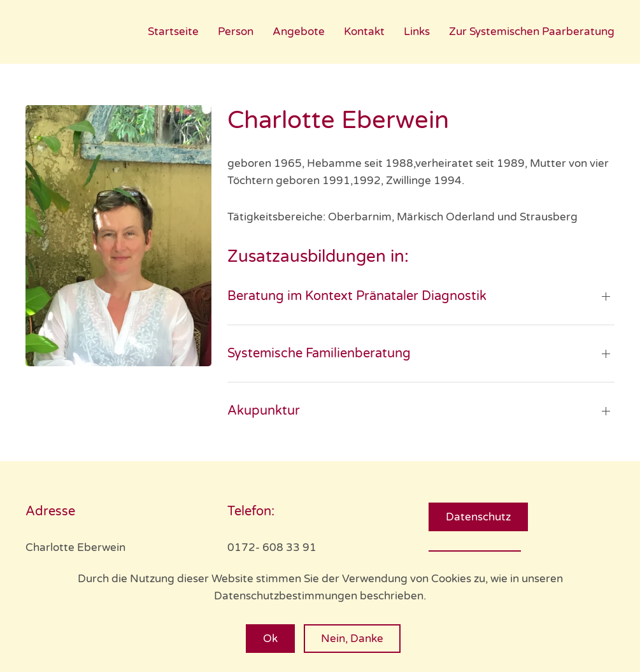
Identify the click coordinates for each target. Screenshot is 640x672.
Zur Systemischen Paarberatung (532, 32)
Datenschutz (478, 517)
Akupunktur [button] (264, 411)
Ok (270, 639)
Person (236, 32)
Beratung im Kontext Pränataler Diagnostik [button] (357, 296)
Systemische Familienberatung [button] (319, 354)
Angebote (299, 32)
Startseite (173, 32)
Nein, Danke (352, 639)
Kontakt (364, 32)
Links (417, 32)
